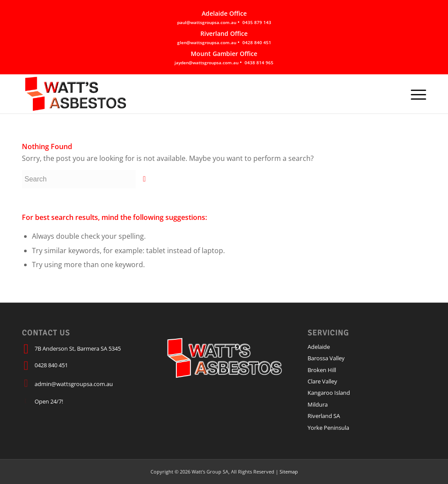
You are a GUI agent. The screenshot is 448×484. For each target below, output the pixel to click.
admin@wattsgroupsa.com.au (74, 384)
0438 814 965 (259, 63)
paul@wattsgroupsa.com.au (207, 22)
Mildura (318, 404)
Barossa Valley (326, 358)
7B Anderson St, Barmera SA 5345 (78, 348)
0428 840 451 (257, 42)
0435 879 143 (257, 22)
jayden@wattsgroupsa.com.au (206, 63)
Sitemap (289, 472)
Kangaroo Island (329, 393)
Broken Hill (322, 370)
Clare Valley (322, 381)
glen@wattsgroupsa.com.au (207, 42)
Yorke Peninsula (328, 428)
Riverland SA (324, 416)
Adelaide (319, 347)
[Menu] (416, 94)
